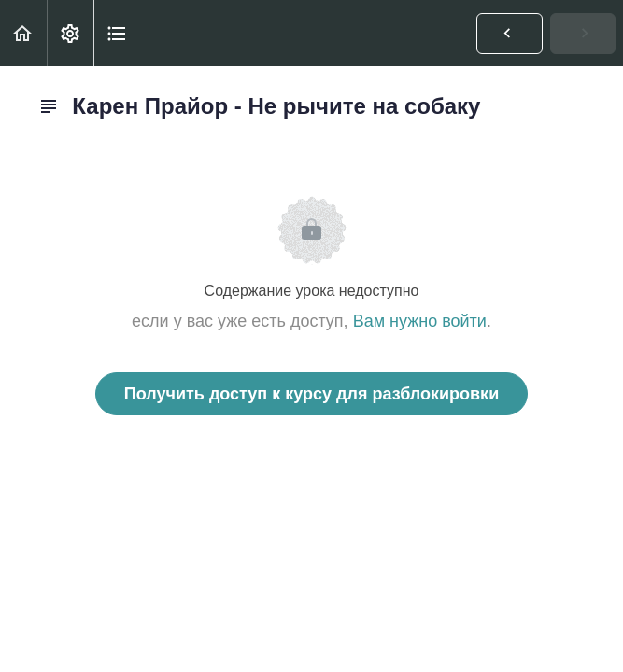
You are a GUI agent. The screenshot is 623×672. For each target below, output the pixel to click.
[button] (23, 33)
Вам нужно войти (420, 321)
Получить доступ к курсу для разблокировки (311, 394)
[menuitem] (70, 33)
